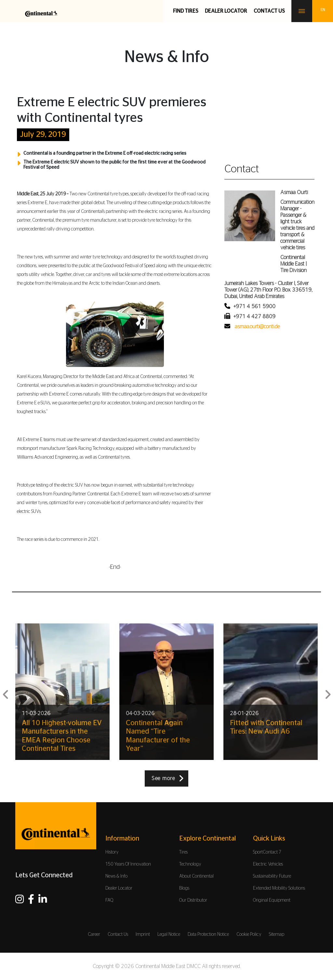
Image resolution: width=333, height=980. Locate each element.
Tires (183, 852)
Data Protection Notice (208, 934)
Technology (190, 864)
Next (327, 692)
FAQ (109, 900)
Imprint (143, 934)
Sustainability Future (272, 876)
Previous (6, 692)
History (112, 852)
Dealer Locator (226, 11)
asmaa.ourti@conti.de (257, 327)
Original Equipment (272, 900)
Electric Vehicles (268, 864)
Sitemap (277, 934)
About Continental (196, 876)
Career (94, 934)
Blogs (184, 888)
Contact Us (118, 934)
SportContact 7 (267, 852)
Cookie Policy (249, 934)
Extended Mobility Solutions (279, 888)
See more (163, 778)
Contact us (269, 11)
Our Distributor (193, 900)
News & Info (116, 876)
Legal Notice (169, 934)
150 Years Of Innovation (128, 864)
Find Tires (186, 11)
